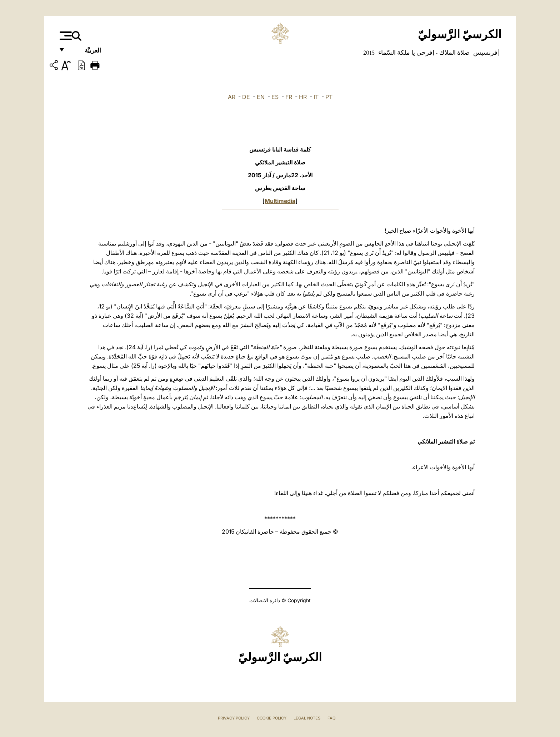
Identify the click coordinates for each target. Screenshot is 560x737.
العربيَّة (85, 53)
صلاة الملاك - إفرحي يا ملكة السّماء (423, 53)
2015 (369, 53)
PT (329, 97)
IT (316, 97)
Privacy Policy (234, 718)
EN (261, 97)
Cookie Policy (272, 718)
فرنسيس (485, 53)
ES (275, 97)
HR (303, 97)
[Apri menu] (65, 36)
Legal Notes (307, 718)
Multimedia (280, 201)
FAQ (331, 718)
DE (246, 97)
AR (232, 97)
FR (289, 97)
